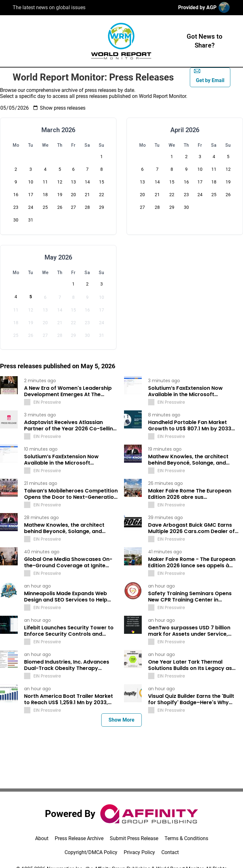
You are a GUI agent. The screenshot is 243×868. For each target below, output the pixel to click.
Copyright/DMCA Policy (91, 852)
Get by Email (209, 76)
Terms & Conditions (186, 838)
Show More (121, 720)
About (42, 838)
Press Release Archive (79, 838)
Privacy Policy (139, 852)
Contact (170, 852)
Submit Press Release (134, 838)
